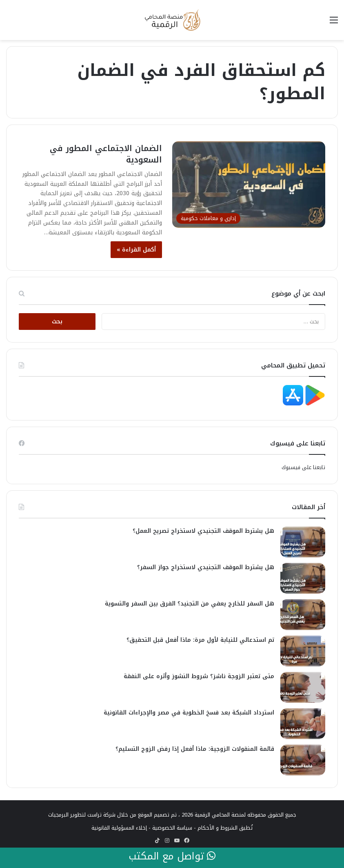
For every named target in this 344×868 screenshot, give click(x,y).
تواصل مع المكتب (172, 857)
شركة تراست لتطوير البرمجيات (82, 815)
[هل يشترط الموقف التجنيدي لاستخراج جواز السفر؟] (303, 578)
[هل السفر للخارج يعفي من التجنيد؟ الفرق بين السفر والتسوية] (303, 615)
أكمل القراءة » (136, 250)
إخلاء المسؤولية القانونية (119, 828)
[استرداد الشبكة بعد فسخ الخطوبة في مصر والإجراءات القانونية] (303, 724)
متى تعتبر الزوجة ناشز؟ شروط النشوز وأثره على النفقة (199, 676)
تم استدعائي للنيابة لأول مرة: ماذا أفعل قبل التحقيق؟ (200, 640)
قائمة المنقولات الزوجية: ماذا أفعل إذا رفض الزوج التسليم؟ (195, 749)
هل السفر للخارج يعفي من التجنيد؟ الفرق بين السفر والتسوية (190, 604)
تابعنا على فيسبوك (303, 467)
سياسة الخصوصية (172, 828)
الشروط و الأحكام (217, 828)
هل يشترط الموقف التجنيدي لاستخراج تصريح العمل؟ (203, 531)
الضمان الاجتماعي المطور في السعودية (106, 154)
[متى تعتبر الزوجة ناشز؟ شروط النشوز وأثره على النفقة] (303, 687)
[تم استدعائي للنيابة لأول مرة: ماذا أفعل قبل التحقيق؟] (303, 651)
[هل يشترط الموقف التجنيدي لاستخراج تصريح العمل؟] (303, 542)
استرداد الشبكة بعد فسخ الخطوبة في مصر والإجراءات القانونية (189, 713)
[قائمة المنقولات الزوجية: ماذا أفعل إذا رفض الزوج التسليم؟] (303, 760)
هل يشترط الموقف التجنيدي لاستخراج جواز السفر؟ (206, 567)
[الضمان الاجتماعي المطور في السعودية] (249, 185)
